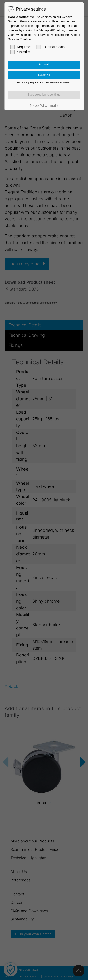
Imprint (54, 106)
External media (50, 47)
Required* (21, 47)
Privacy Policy (39, 106)
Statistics (20, 52)
